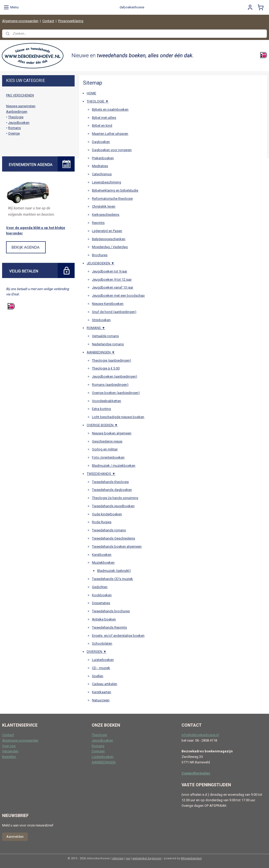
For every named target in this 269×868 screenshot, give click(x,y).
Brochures (100, 255)
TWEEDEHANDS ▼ (101, 474)
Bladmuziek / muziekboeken (114, 466)
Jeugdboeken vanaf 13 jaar (113, 288)
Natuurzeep (101, 700)
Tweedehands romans (109, 530)
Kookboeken (102, 595)
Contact (48, 21)
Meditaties (100, 166)
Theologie (16, 117)
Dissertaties (101, 603)
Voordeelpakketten (107, 401)
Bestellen (9, 757)
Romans (14, 128)
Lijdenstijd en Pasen (107, 231)
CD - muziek (101, 668)
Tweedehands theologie (110, 482)
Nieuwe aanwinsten (21, 106)
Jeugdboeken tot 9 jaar (110, 271)
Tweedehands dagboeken (112, 490)
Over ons (9, 746)
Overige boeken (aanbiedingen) (116, 393)
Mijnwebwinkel (191, 858)
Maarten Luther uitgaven (110, 134)
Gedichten (100, 587)
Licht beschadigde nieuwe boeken (118, 417)
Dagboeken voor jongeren (112, 150)
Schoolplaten (102, 644)
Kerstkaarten (102, 692)
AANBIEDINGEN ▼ (101, 352)
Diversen (98, 751)
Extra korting (101, 409)
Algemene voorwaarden (20, 21)
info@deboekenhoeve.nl (200, 735)
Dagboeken (101, 142)
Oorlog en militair (105, 450)
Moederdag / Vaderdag (110, 247)
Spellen (98, 676)
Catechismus (102, 174)
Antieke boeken (104, 619)
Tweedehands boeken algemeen (117, 546)
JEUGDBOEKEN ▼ (100, 263)
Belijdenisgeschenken (109, 239)
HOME (91, 93)
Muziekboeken (103, 563)
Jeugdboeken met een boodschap (118, 296)
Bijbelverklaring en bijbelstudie (115, 190)
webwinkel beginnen (147, 858)
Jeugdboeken (19, 123)
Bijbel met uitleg (104, 118)
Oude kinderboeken (107, 514)
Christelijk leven (104, 207)
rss (128, 858)
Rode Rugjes (102, 522)
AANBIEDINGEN (104, 762)
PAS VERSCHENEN (20, 95)
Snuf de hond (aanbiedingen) (114, 312)
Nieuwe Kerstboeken (108, 304)
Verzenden (10, 751)
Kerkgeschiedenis (106, 215)
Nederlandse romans (108, 344)
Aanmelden (15, 837)
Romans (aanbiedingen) (110, 385)
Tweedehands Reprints (109, 627)
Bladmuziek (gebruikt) (114, 571)
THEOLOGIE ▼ (98, 101)
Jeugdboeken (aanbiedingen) (115, 376)
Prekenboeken (103, 158)
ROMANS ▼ (96, 328)
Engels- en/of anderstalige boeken (118, 636)
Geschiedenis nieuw (107, 441)
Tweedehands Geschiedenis (113, 538)
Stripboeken (101, 320)
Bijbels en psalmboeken (110, 109)
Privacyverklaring (71, 21)
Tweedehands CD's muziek (112, 579)
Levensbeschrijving (107, 182)
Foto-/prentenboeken (108, 457)
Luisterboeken (103, 660)
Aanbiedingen (17, 112)
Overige (14, 133)
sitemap (118, 858)
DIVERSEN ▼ (97, 652)
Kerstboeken (102, 555)
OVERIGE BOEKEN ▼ (102, 425)
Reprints (98, 223)
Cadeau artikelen (105, 684)
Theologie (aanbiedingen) (112, 360)
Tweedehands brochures (111, 611)
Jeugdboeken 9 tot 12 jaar (112, 279)
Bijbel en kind (102, 126)
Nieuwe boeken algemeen (112, 433)
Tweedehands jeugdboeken (113, 506)
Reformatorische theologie (112, 199)
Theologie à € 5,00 (106, 369)
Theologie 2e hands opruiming (115, 498)
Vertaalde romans (105, 336)
